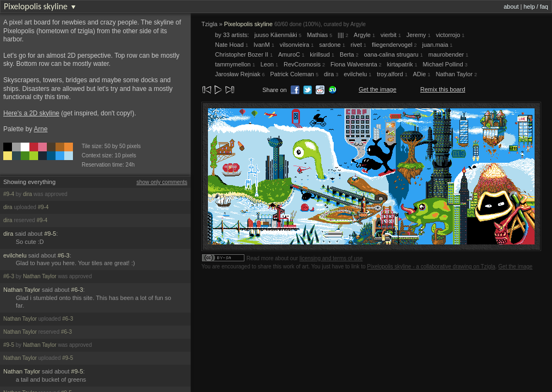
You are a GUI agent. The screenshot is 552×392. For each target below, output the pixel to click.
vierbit (391, 35)
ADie (421, 74)
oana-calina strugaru (393, 54)
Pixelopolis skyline (36, 6)
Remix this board (443, 89)
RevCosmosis (304, 64)
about (511, 7)
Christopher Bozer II (244, 54)
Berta (349, 54)
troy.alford (392, 74)
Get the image (378, 89)
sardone (332, 45)
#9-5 (50, 234)
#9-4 (9, 194)
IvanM (264, 45)
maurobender (449, 54)
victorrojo (450, 35)
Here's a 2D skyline (31, 113)
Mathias (320, 35)
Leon (269, 64)
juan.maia (438, 45)
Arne (41, 129)
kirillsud (322, 54)
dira (27, 194)
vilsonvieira (297, 45)
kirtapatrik (402, 64)
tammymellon (235, 64)
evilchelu (15, 255)
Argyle (358, 24)
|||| (343, 35)
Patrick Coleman (294, 74)
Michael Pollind (445, 64)
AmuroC (291, 54)
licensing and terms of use (331, 258)
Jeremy (419, 35)
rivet (358, 45)
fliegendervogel (394, 45)
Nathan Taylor (40, 276)
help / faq (536, 7)
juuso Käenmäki (278, 35)
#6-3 (64, 255)
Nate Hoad (232, 45)
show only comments (162, 182)
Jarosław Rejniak (240, 74)
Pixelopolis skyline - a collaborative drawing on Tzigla (431, 267)
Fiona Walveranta (356, 64)
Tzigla (209, 24)
